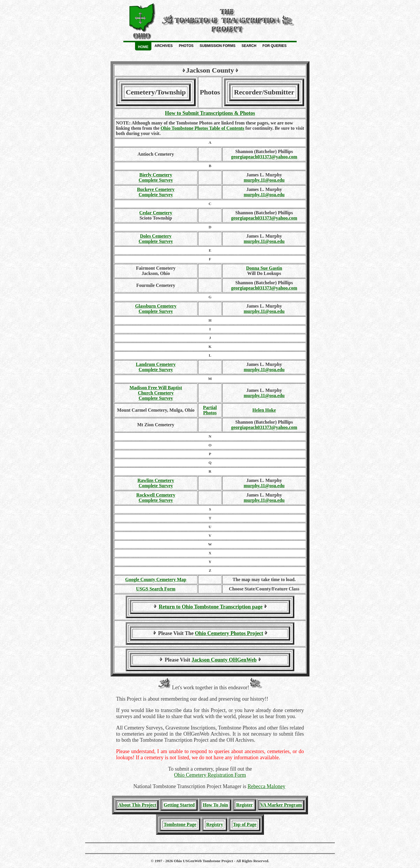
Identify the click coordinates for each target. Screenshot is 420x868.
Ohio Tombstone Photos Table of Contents (203, 128)
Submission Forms (217, 46)
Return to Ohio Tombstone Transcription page (211, 607)
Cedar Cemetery (156, 213)
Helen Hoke (264, 410)
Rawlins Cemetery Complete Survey (156, 483)
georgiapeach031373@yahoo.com (264, 157)
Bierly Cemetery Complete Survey (156, 177)
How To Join (215, 805)
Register (245, 805)
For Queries (275, 46)
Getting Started (179, 805)
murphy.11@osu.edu (264, 180)
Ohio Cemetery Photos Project (229, 633)
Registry (215, 824)
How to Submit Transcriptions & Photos (210, 113)
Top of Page (245, 824)
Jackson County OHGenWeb (224, 660)
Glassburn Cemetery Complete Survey (156, 309)
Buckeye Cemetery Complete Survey (156, 192)
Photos (186, 46)
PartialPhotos (210, 410)
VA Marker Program (281, 805)
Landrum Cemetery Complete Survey (156, 367)
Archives (164, 46)
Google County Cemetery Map (156, 579)
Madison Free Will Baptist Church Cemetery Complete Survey (156, 393)
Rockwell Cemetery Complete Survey (156, 498)
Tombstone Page (180, 824)
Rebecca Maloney (266, 786)
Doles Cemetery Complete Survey (156, 239)
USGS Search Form (156, 589)
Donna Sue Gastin (264, 268)
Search (249, 46)
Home (143, 47)
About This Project (137, 805)
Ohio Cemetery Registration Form (210, 775)
